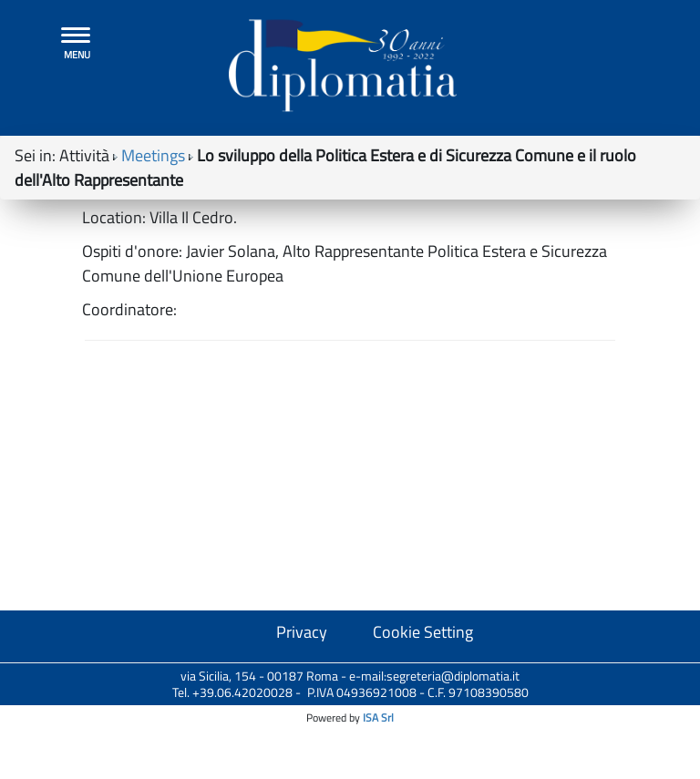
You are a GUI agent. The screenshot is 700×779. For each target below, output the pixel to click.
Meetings (153, 164)
